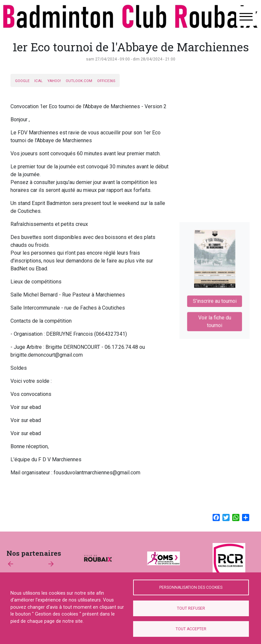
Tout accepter (191, 629)
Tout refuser (191, 608)
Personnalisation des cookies (191, 587)
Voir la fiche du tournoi (215, 318)
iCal (38, 81)
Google (22, 81)
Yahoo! (54, 81)
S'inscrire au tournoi (214, 300)
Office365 (106, 81)
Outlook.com (79, 81)
